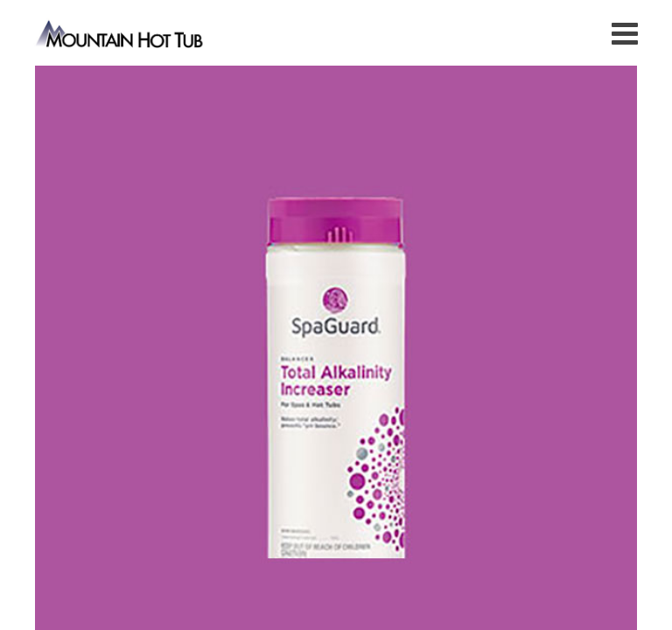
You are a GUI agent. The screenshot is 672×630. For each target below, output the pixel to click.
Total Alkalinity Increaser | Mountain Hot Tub (120, 33)
